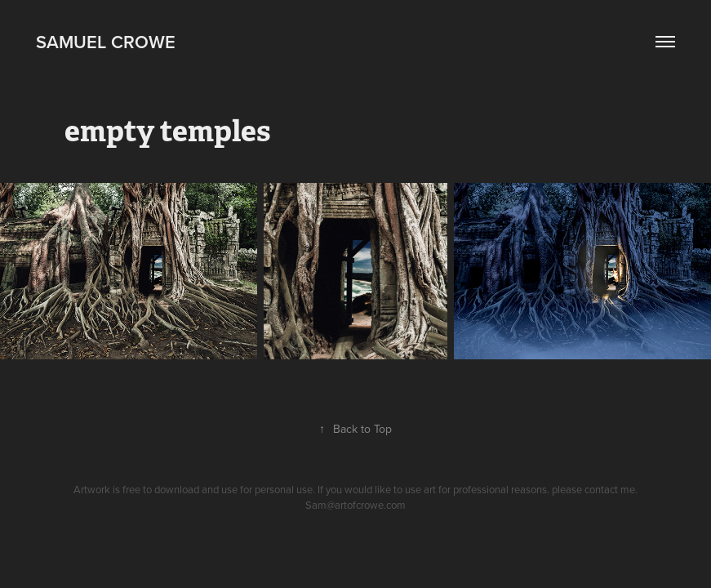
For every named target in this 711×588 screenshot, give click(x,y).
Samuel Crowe (106, 42)
